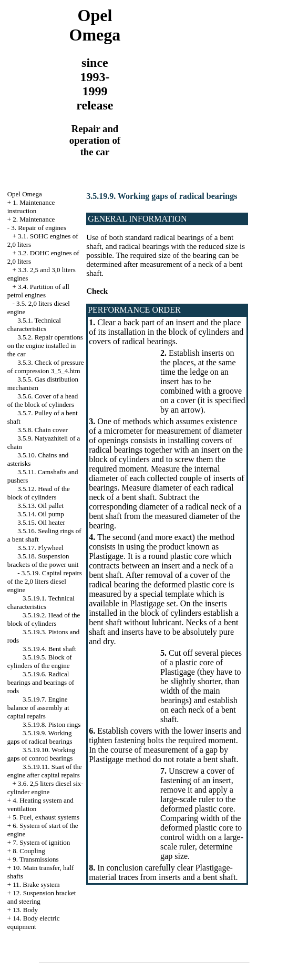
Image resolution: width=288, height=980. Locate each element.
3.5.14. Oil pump (40, 514)
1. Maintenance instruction (31, 207)
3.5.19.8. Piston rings (52, 724)
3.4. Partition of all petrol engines (38, 291)
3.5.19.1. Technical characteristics (41, 602)
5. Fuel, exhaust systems (46, 817)
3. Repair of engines (39, 228)
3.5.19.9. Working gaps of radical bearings (40, 737)
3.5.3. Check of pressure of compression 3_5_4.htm (46, 367)
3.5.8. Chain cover (43, 430)
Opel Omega (25, 194)
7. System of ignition (41, 842)
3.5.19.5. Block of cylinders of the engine (40, 661)
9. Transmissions (35, 859)
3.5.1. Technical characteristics (34, 324)
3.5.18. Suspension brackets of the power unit (43, 560)
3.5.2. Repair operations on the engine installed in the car (45, 346)
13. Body (25, 910)
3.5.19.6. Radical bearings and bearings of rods (41, 682)
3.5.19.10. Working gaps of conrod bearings (41, 754)
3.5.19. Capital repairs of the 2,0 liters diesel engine (45, 581)
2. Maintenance (34, 219)
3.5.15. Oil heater (41, 522)
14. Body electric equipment (34, 922)
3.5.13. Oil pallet (40, 506)
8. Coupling (29, 851)
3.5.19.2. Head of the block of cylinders (44, 619)
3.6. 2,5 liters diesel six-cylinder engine (45, 788)
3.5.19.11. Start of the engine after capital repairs (45, 771)
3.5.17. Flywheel (40, 548)
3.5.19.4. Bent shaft (49, 649)
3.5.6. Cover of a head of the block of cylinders (43, 400)
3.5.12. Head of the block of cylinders (39, 493)
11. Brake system (36, 884)
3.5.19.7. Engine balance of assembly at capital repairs (38, 708)
